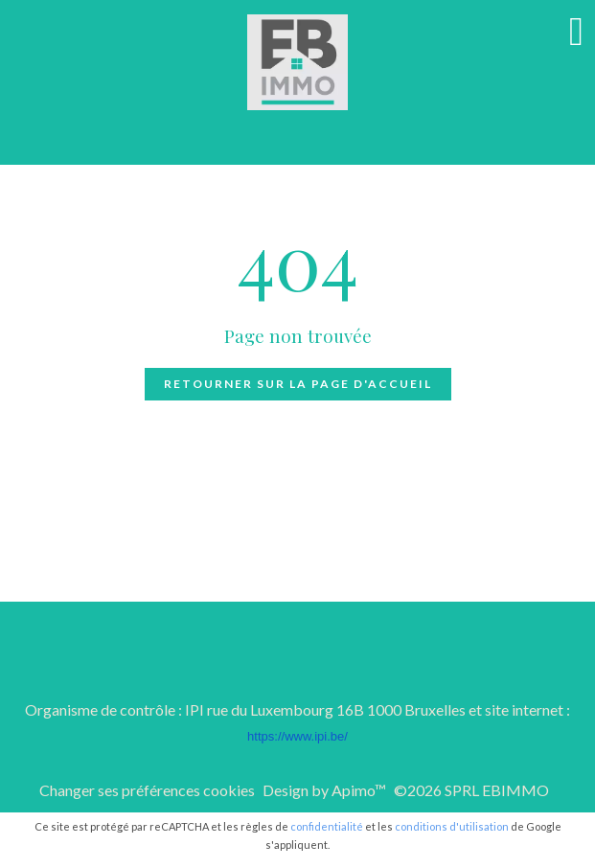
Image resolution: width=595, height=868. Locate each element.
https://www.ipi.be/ (297, 736)
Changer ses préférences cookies (147, 790)
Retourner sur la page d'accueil (298, 384)
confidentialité (327, 826)
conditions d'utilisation (452, 826)
